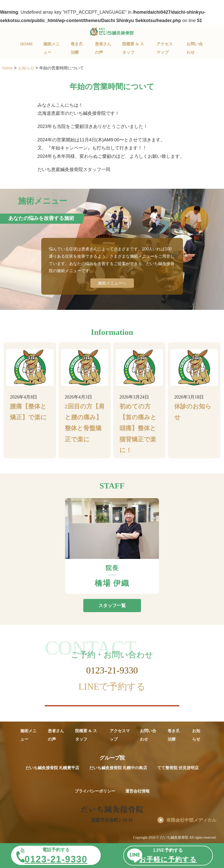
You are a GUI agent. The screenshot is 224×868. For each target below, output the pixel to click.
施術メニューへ (112, 283)
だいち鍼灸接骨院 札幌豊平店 (52, 768)
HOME (27, 44)
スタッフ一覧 (112, 606)
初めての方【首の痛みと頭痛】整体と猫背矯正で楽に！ (138, 428)
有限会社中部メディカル (191, 820)
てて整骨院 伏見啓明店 (178, 768)
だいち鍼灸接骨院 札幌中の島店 (118, 768)
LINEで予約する (112, 687)
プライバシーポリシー (95, 791)
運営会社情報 (137, 791)
